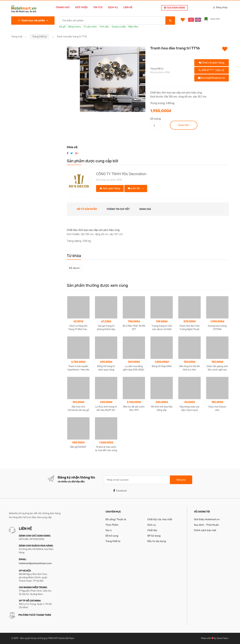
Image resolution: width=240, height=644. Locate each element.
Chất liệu (152, 530)
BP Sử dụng (154, 536)
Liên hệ (128, 7)
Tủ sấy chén (90, 27)
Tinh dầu (104, 27)
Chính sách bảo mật (205, 530)
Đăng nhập (220, 7)
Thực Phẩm (112, 525)
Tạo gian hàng (175, 8)
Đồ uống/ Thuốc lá (116, 519)
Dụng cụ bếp (119, 27)
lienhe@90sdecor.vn (212, 78)
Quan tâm (184, 125)
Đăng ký (181, 480)
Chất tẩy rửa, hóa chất (160, 519)
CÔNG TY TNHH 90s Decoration (121, 174)
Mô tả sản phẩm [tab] (87, 209)
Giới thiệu (81, 7)
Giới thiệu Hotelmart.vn (207, 519)
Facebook (120, 491)
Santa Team (223, 638)
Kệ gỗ (62, 27)
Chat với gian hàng (212, 63)
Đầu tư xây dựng (157, 541)
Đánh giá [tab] (145, 209)
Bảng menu (75, 27)
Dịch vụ (113, 7)
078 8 (211, 70)
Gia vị (109, 530)
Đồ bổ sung (112, 536)
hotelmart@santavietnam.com (35, 563)
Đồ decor (74, 268)
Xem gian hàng (110, 188)
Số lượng (155, 119)
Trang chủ (63, 7)
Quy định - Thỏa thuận (206, 525)
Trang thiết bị (39, 37)
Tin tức (98, 7)
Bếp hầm (133, 27)
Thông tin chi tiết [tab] (118, 209)
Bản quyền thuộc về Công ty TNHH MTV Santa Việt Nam (47, 638)
